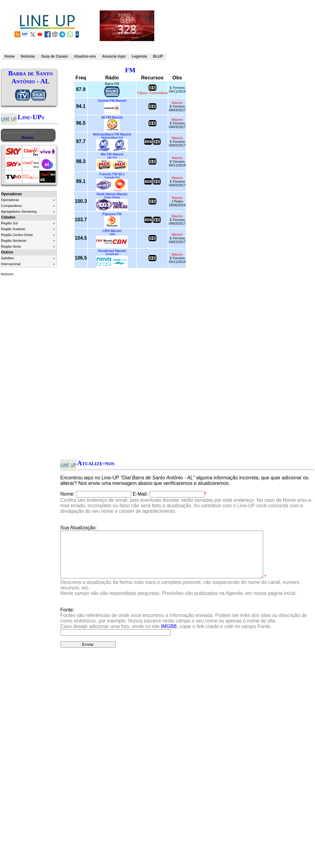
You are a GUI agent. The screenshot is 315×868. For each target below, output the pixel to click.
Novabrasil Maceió (112, 251)
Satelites (8, 258)
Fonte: (184, 627)
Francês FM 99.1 (112, 174)
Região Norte (11, 246)
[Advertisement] (202, 32)
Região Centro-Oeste (17, 235)
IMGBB (169, 636)
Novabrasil (112, 254)
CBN (112, 234)
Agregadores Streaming (19, 211)
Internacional (11, 264)
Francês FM (112, 177)
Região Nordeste (14, 241)
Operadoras (10, 200)
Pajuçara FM (112, 214)
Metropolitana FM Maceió (112, 134)
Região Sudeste (13, 229)
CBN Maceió (112, 231)
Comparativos (12, 206)
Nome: (68, 494)
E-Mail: (140, 494)
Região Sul (10, 223)
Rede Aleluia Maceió (112, 194)
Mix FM (112, 158)
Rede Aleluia (112, 197)
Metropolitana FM (112, 138)
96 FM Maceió (112, 117)
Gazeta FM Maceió (112, 101)
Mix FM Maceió (112, 154)
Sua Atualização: (79, 528)
